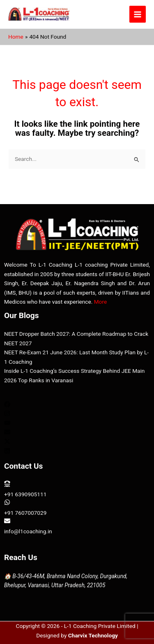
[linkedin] (7, 452)
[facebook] (7, 405)
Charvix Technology (93, 635)
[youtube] (7, 424)
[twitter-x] (7, 442)
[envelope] (7, 433)
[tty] (77, 489)
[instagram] (7, 414)
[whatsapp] (77, 507)
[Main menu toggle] (138, 14)
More (101, 302)
